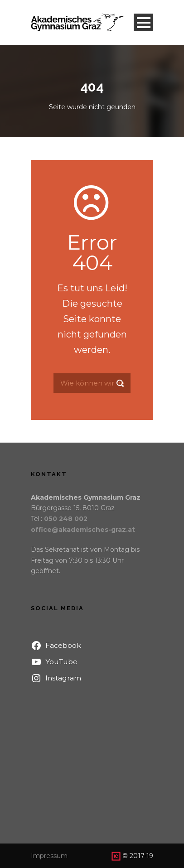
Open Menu (143, 22)
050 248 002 (66, 519)
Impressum (49, 856)
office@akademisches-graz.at (83, 530)
